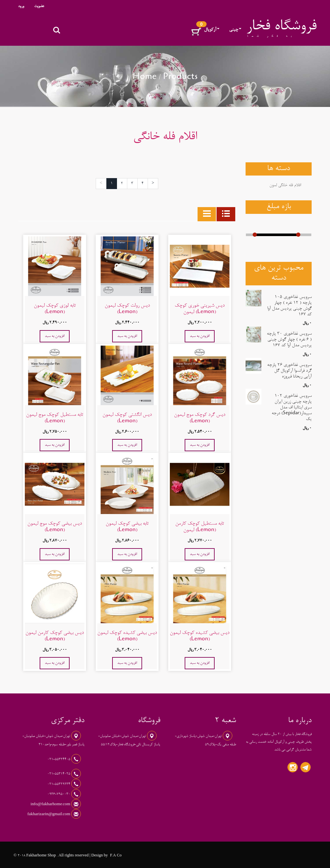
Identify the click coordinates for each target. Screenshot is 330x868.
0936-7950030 (59, 794)
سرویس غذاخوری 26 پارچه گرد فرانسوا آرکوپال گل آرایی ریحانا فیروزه (289, 371)
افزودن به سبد (200, 336)
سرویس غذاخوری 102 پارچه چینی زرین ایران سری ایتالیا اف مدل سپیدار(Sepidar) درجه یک (292, 408)
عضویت (39, 6)
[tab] (226, 214)
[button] (196, 32)
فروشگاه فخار (281, 27)
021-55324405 (59, 759)
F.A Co (116, 856)
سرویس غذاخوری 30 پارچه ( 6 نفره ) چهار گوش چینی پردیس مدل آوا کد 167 (289, 340)
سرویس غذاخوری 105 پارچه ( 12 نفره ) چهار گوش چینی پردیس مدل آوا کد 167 (289, 306)
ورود (21, 6)
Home (145, 78)
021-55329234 (59, 784)
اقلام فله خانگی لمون (285, 185)
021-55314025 (59, 774)
